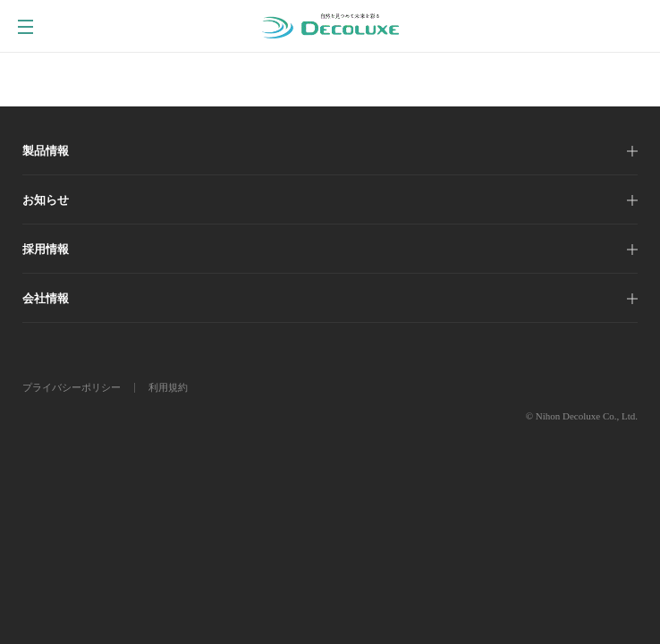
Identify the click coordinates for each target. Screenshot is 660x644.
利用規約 (168, 387)
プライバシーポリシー (72, 387)
